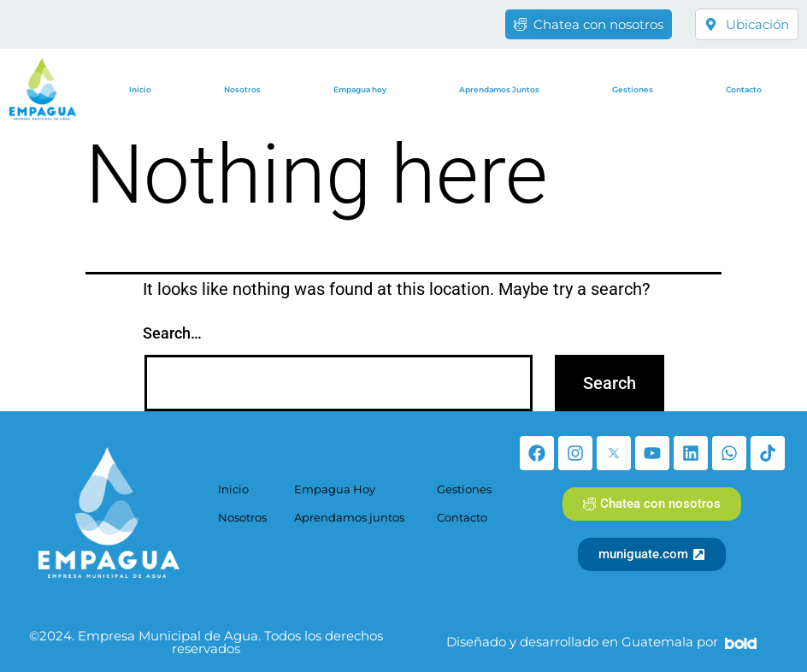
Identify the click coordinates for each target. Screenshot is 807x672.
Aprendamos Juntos (499, 89)
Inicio (140, 89)
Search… (172, 333)
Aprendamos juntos (349, 517)
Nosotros (242, 89)
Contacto (744, 89)
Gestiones (633, 89)
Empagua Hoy (335, 489)
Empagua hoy (360, 89)
